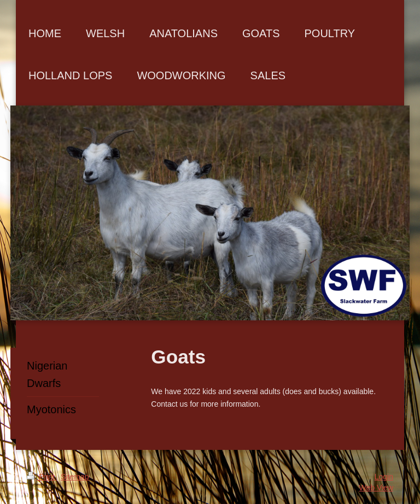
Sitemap (75, 477)
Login (384, 477)
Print (42, 477)
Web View (376, 488)
